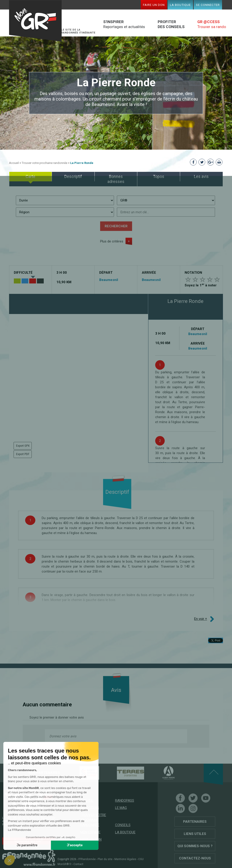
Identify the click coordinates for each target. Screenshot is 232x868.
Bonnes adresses (116, 179)
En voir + (201, 619)
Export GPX (23, 446)
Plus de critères (112, 241)
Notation (193, 273)
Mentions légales (125, 859)
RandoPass (125, 801)
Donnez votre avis (63, 736)
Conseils (123, 825)
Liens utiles (195, 834)
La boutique (180, 5)
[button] (10, 860)
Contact (78, 864)
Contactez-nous (195, 858)
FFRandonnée (87, 859)
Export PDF (23, 454)
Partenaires (195, 822)
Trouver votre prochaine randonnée (45, 163)
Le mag (121, 808)
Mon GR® (35, 21)
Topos (159, 176)
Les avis (201, 176)
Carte (30, 176)
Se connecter (208, 5)
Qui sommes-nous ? (195, 846)
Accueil (14, 163)
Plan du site (105, 859)
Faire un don (154, 5)
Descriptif (73, 176)
